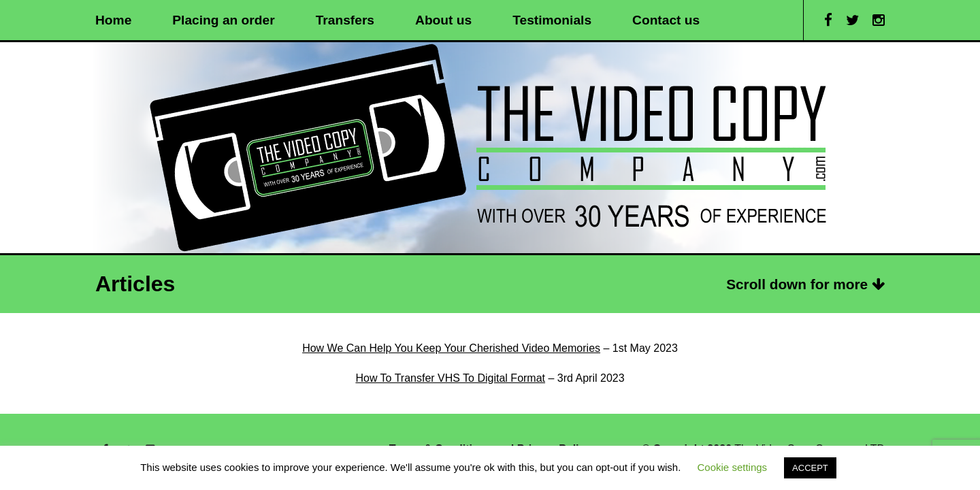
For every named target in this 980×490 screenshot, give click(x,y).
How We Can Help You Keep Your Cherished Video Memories (451, 348)
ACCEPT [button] (810, 468)
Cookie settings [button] (733, 467)
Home (113, 20)
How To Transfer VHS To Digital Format (450, 378)
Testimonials (552, 20)
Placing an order (223, 20)
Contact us (666, 20)
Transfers (345, 20)
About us (443, 20)
